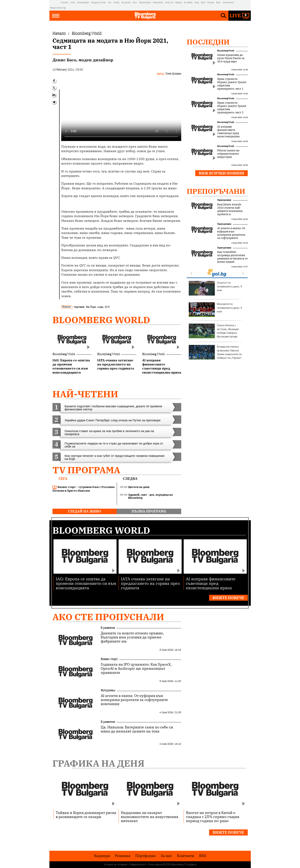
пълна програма (149, 511)
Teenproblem (145, 3)
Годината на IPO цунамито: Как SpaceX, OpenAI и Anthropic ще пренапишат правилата (136, 669)
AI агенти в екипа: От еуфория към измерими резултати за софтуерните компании (231, 235)
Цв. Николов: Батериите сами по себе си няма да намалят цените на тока (137, 729)
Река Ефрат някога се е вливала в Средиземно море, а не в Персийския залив (217, 288)
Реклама (123, 856)
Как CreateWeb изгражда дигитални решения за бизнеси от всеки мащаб (232, 257)
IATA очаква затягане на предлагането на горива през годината (150, 583)
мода (100, 307)
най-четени (85, 394)
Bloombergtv (83, 3)
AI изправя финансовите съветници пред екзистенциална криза (228, 133)
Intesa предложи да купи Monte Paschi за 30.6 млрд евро (231, 58)
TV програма (86, 470)
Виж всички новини (221, 173)
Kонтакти (186, 856)
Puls (135, 3)
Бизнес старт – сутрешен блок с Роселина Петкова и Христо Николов (83, 489)
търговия (79, 307)
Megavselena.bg (58, 8)
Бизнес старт (109, 659)
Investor (65, 3)
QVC (107, 307)
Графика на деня (98, 763)
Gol (110, 3)
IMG (55, 3)
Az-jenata (126, 3)
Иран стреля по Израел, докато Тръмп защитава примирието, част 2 (232, 108)
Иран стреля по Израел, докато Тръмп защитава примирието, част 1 (232, 84)
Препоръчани (216, 191)
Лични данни (155, 865)
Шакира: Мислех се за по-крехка (216, 310)
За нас (166, 856)
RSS (203, 856)
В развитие (108, 628)
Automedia (158, 3)
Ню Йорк (91, 307)
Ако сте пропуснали (108, 617)
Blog (197, 3)
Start (203, 3)
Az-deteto (188, 3)
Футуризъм (108, 690)
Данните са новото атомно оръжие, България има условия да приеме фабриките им (132, 637)
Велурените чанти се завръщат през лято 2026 (216, 331)
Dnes (73, 3)
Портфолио (146, 856)
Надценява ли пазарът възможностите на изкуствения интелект (149, 817)
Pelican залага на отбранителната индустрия (228, 154)
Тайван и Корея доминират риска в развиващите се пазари (86, 815)
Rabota (179, 3)
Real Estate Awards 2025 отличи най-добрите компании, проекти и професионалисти (230, 211)
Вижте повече (228, 598)
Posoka (211, 3)
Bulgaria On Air (99, 3)
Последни (208, 42)
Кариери (102, 856)
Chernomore (228, 3)
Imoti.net (169, 3)
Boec (218, 3)
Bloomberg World (101, 320)
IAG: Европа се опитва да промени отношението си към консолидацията (86, 583)
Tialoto (116, 3)
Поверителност (138, 865)
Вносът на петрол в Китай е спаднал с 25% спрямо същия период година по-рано (213, 817)
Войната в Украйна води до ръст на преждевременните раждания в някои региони (215, 354)
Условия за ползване (116, 865)
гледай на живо (85, 511)
